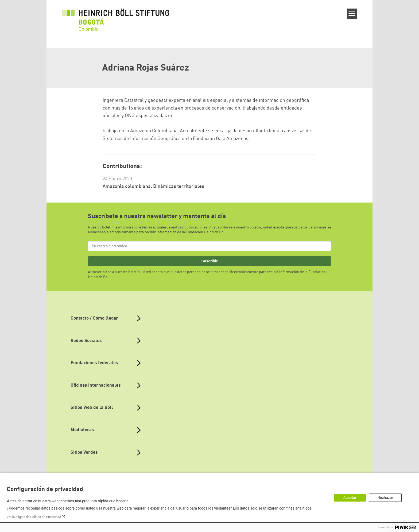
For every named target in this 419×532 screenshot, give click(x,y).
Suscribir (210, 261)
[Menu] (352, 14)
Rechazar (385, 498)
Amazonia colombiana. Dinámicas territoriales (153, 187)
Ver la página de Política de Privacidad (34, 517)
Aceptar (350, 498)
